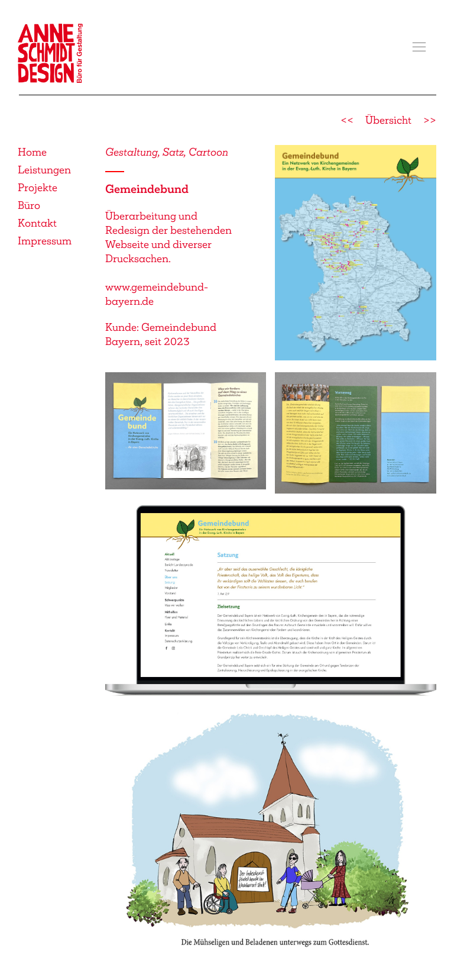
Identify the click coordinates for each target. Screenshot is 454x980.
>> (430, 120)
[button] (419, 47)
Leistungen (44, 170)
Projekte (38, 188)
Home (32, 152)
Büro (29, 205)
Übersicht (388, 120)
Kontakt (37, 223)
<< (347, 120)
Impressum (45, 241)
